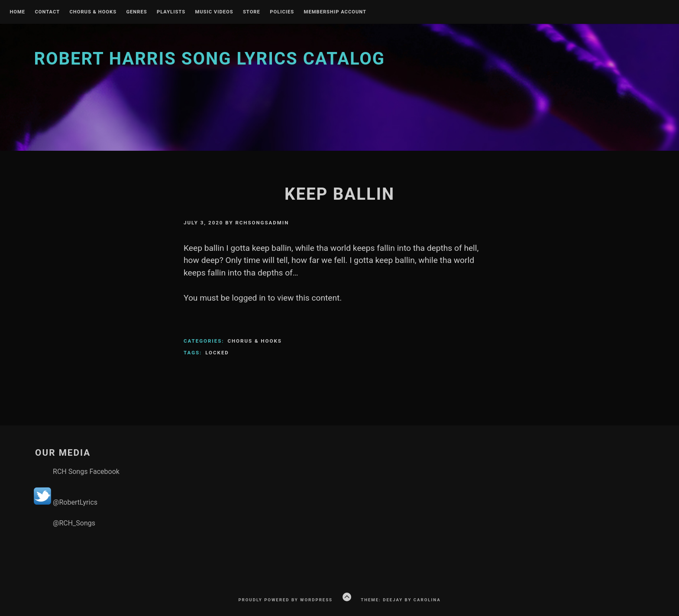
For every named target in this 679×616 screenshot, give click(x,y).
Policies (282, 12)
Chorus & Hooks (93, 12)
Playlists (171, 12)
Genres (136, 12)
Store (252, 12)
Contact (47, 12)
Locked (217, 353)
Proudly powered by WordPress (285, 600)
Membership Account (335, 12)
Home (17, 12)
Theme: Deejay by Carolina (401, 600)
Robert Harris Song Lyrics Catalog (209, 59)
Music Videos (214, 12)
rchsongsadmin (262, 223)
